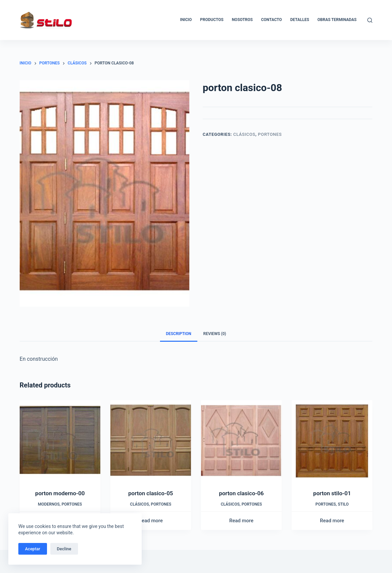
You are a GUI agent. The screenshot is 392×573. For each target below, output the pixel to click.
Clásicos (244, 134)
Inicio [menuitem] (186, 20)
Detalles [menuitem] (300, 20)
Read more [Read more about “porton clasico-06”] (241, 521)
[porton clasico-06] (241, 441)
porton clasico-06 (241, 493)
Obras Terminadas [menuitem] (337, 20)
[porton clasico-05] (151, 441)
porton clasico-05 (151, 493)
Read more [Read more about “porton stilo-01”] (332, 521)
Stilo (343, 504)
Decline (64, 549)
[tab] (179, 334)
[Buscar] (370, 20)
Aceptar (33, 549)
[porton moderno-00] (60, 441)
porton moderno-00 (60, 493)
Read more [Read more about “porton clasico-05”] (151, 521)
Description (179, 334)
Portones (270, 134)
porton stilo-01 (332, 493)
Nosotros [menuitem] (242, 20)
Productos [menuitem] (212, 20)
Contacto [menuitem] (271, 20)
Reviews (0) (215, 334)
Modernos (49, 504)
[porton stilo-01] (332, 441)
